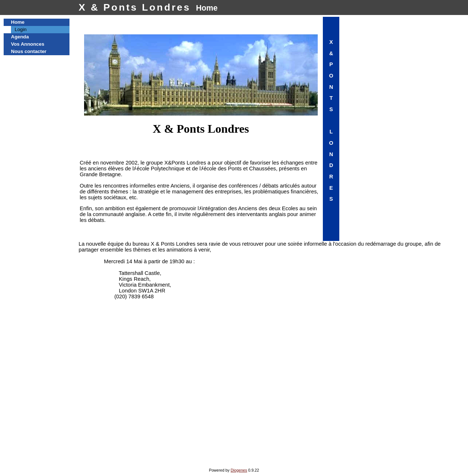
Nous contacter (29, 51)
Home (18, 22)
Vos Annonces (28, 44)
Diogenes (239, 470)
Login (21, 29)
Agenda (20, 37)
